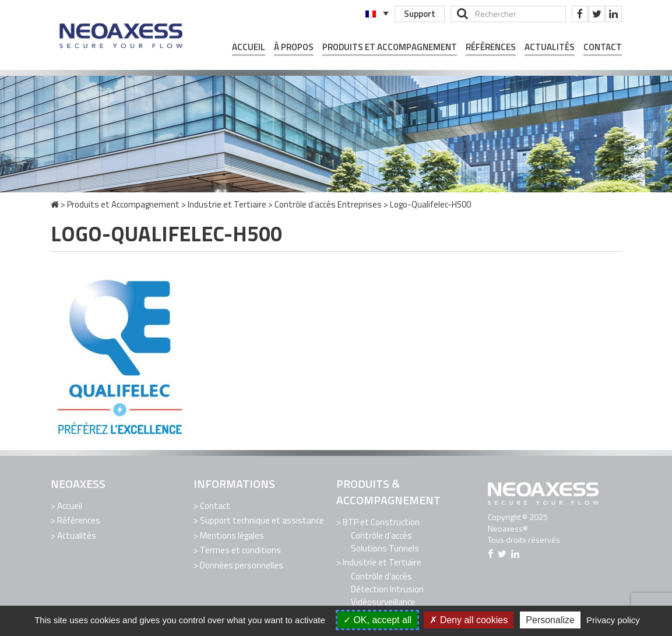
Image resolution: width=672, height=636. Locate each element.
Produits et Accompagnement (390, 47)
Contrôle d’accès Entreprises (328, 204)
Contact (603, 47)
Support (420, 14)
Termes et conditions (240, 550)
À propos (294, 47)
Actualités (550, 47)
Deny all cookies (469, 620)
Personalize (550, 620)
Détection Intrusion (387, 589)
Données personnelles (242, 565)
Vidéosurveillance (383, 602)
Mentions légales (232, 535)
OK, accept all (377, 620)
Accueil (249, 47)
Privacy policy (613, 620)
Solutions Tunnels (385, 548)
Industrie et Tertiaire (227, 204)
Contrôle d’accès (381, 535)
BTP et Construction (381, 522)
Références (491, 47)
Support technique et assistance (262, 520)
